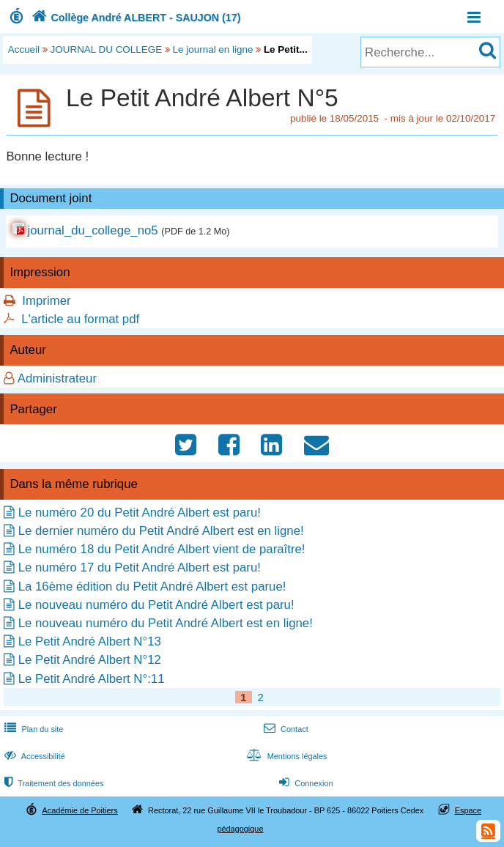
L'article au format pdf (80, 319)
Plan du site (32, 729)
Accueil (24, 49)
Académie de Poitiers (80, 810)
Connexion (304, 783)
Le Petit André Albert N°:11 (92, 679)
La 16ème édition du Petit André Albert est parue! (152, 587)
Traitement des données (52, 783)
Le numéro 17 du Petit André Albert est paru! (140, 567)
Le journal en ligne (213, 49)
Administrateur (57, 378)
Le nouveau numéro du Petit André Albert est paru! (156, 605)
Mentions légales (285, 756)
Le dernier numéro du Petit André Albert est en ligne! (161, 531)
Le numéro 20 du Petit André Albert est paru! (140, 513)
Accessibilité (33, 756)
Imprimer (46, 301)
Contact (285, 729)
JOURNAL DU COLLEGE (107, 49)
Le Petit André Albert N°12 (90, 660)
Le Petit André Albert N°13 (90, 641)
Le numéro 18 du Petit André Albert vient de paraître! (162, 549)
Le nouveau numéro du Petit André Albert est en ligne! (166, 623)
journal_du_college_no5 (92, 230)
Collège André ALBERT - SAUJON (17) (135, 18)
